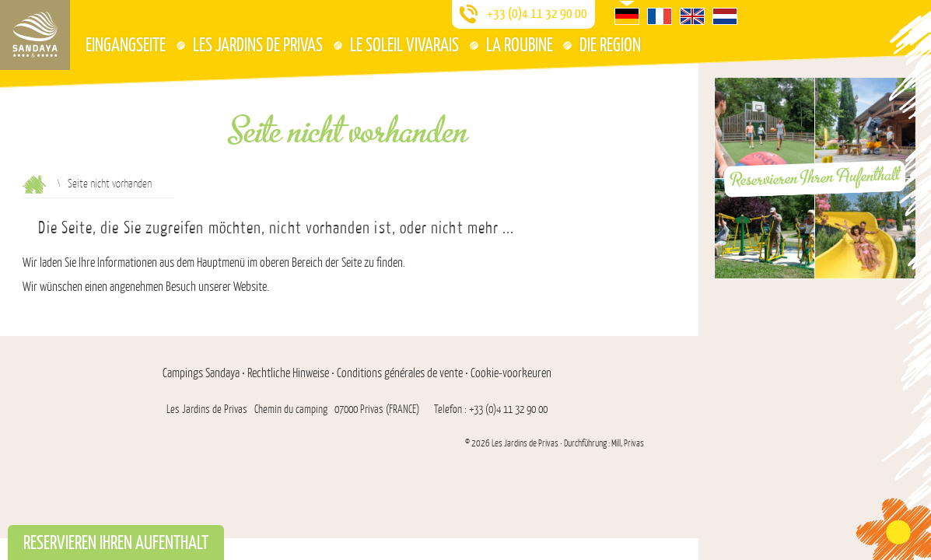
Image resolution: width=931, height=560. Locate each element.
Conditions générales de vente (400, 373)
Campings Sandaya (201, 373)
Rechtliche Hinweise (288, 373)
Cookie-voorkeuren (511, 373)
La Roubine (520, 44)
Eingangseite (126, 44)
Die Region (610, 44)
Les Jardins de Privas (258, 44)
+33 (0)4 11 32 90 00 (537, 12)
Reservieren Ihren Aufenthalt (815, 177)
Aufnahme (34, 184)
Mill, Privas (628, 443)
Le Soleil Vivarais (404, 44)
